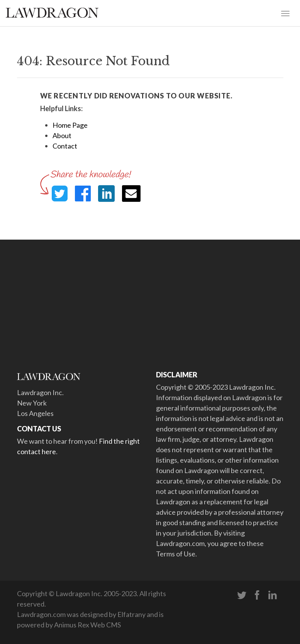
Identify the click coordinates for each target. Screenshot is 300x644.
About (62, 135)
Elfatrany (131, 614)
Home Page (70, 125)
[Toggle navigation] (285, 13)
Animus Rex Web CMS (87, 625)
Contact (65, 146)
